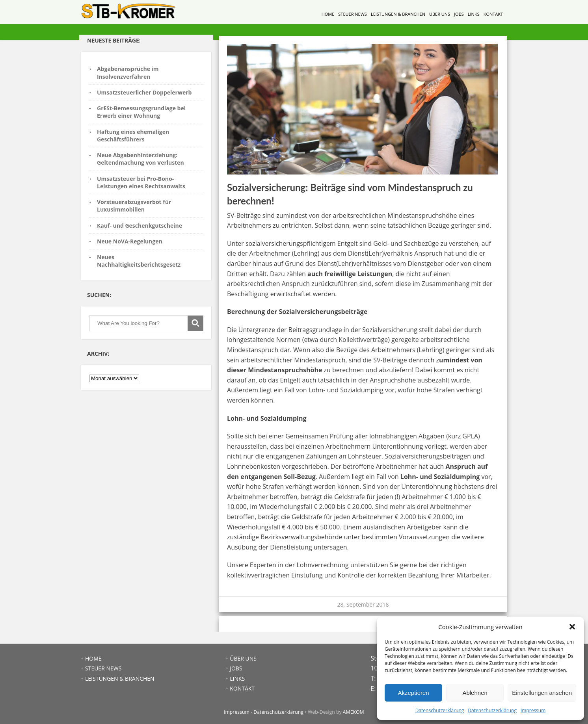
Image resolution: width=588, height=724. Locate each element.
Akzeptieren (413, 693)
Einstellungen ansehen (542, 693)
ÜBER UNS (440, 14)
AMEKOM (354, 712)
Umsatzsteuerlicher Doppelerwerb (144, 92)
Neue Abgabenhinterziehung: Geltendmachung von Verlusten (140, 159)
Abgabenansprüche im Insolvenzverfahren (128, 72)
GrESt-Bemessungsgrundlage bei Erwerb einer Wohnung (141, 112)
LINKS (474, 14)
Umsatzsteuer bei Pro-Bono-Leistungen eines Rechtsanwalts (141, 182)
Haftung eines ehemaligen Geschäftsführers (133, 136)
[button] (572, 627)
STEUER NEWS (353, 14)
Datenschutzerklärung (440, 710)
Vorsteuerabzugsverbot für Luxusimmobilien (134, 206)
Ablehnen (475, 693)
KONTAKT (493, 14)
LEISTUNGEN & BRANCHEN (398, 14)
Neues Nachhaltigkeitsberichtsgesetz (139, 261)
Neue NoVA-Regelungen (130, 241)
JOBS (459, 14)
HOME (328, 14)
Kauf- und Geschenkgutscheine (140, 226)
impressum (237, 712)
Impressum (533, 710)
